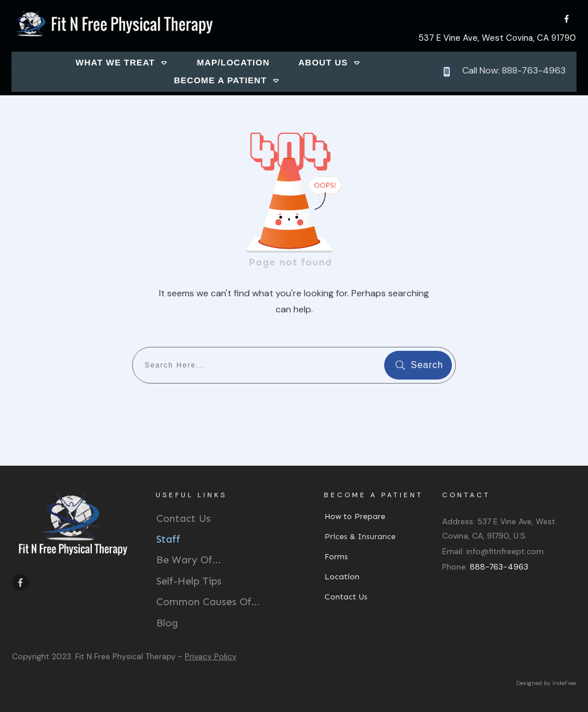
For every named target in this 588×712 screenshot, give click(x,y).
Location (342, 577)
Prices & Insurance (360, 537)
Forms (336, 557)
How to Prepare (355, 516)
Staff (168, 539)
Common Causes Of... (208, 602)
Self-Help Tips (189, 581)
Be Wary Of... (189, 560)
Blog (167, 623)
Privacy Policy (211, 656)
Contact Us (183, 518)
